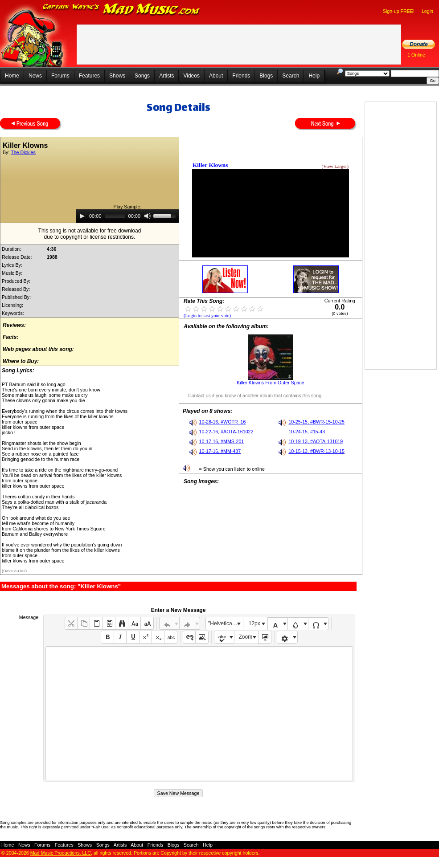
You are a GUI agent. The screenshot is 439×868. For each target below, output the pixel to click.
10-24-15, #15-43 (307, 432)
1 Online (416, 55)
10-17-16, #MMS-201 (222, 441)
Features (89, 76)
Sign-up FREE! (399, 11)
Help (314, 76)
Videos (191, 76)
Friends (241, 76)
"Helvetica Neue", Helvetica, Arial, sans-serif (226, 623)
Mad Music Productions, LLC (61, 853)
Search (291, 76)
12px (254, 623)
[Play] (82, 216)
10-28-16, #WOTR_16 (223, 422)
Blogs (266, 76)
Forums (60, 76)
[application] (127, 216)
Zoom (246, 637)
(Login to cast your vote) (207, 316)
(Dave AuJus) (14, 571)
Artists (166, 76)
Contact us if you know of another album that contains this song (255, 395)
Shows (117, 76)
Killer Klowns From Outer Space (271, 383)
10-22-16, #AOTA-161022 (226, 432)
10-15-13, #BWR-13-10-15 (316, 451)
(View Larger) (335, 166)
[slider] (115, 216)
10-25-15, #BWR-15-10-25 (316, 422)
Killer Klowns (210, 165)
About (216, 76)
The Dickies (23, 152)
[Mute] (148, 216)
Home (12, 76)
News (35, 76)
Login (427, 11)
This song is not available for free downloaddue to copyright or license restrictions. (90, 234)
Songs (142, 76)
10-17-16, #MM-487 (220, 451)
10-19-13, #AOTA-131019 (316, 441)
